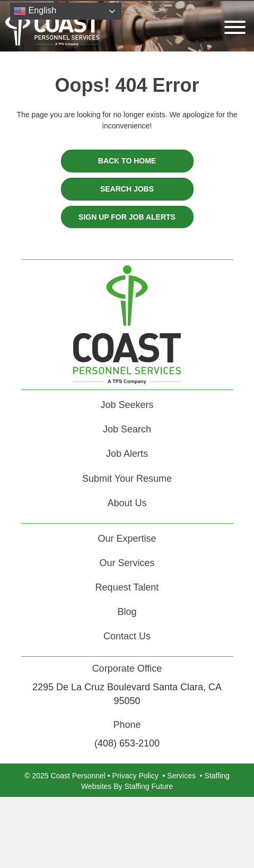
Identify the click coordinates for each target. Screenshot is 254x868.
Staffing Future (148, 786)
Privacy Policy (135, 776)
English (35, 11)
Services (181, 776)
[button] (232, 27)
